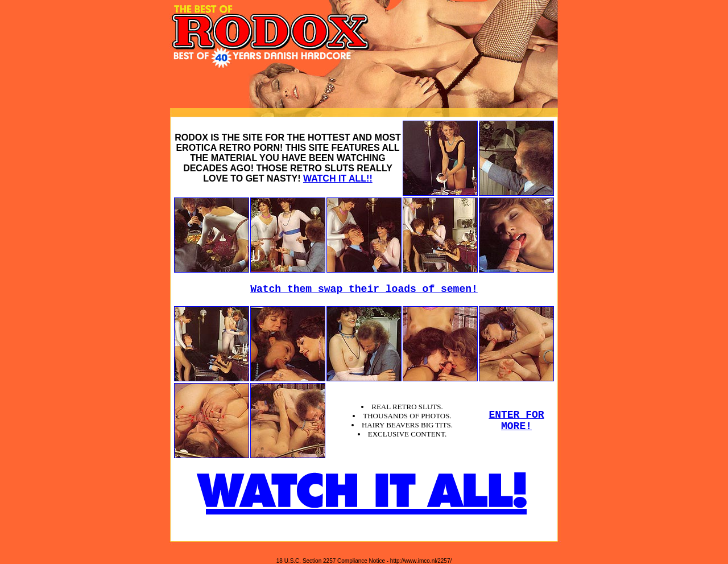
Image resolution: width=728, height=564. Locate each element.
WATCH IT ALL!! (338, 178)
